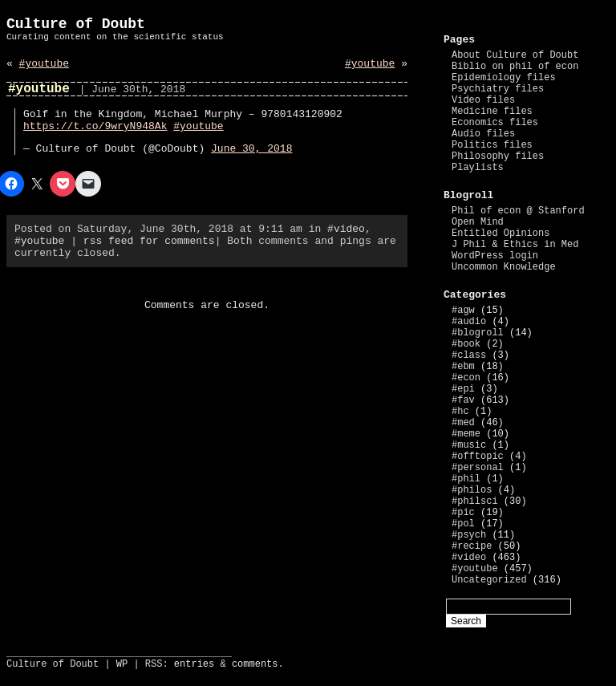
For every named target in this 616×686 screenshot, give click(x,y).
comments (255, 664)
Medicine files (492, 112)
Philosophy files (498, 156)
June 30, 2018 (251, 149)
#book (466, 344)
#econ (466, 378)
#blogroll (478, 333)
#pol (463, 524)
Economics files (495, 123)
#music (469, 445)
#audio (469, 322)
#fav (463, 400)
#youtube (44, 64)
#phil (466, 479)
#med (463, 423)
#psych (469, 535)
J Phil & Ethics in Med (515, 245)
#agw (463, 311)
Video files (483, 100)
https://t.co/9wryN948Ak (95, 126)
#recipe (472, 546)
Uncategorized (489, 580)
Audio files (483, 134)
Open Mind (478, 222)
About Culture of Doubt (515, 55)
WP (122, 664)
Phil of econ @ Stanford (518, 211)
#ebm (463, 367)
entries (194, 664)
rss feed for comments (149, 241)
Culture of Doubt (76, 24)
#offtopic (478, 457)
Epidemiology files (504, 78)
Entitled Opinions (500, 233)
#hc (460, 412)
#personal (478, 468)
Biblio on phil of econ (515, 67)
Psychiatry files (498, 89)
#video (346, 229)
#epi (463, 389)
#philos (472, 490)
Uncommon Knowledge (504, 267)
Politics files (492, 145)
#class (469, 355)
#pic (463, 513)
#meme (466, 434)
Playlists (478, 168)
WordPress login (495, 256)
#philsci (475, 501)
